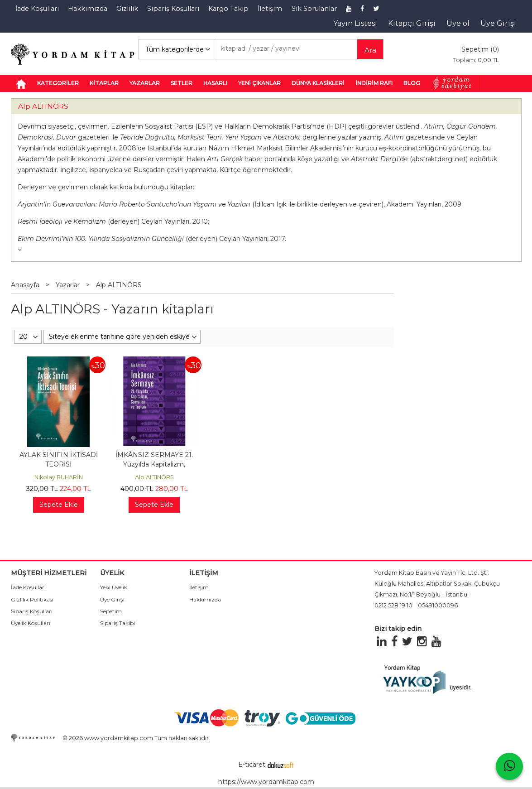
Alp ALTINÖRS (43, 106)
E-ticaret (252, 765)
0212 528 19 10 (393, 605)
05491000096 (438, 605)
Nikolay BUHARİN (59, 477)
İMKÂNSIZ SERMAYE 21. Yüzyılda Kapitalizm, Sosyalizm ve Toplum (154, 464)
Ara (370, 50)
